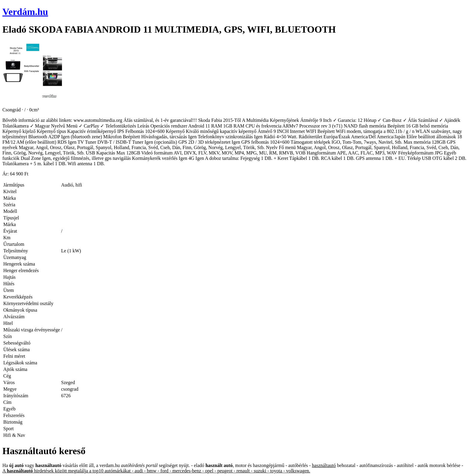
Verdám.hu (25, 12)
